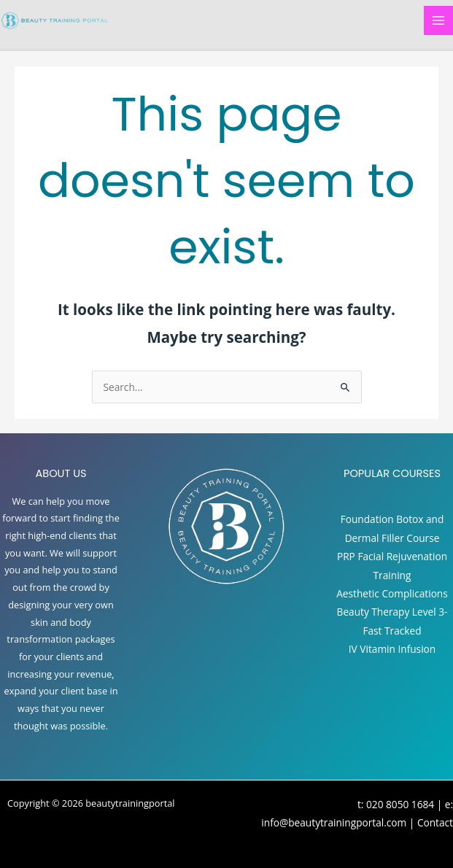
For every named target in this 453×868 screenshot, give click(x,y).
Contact (435, 822)
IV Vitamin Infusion (392, 649)
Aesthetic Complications (392, 593)
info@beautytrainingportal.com (334, 822)
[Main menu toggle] (439, 21)
